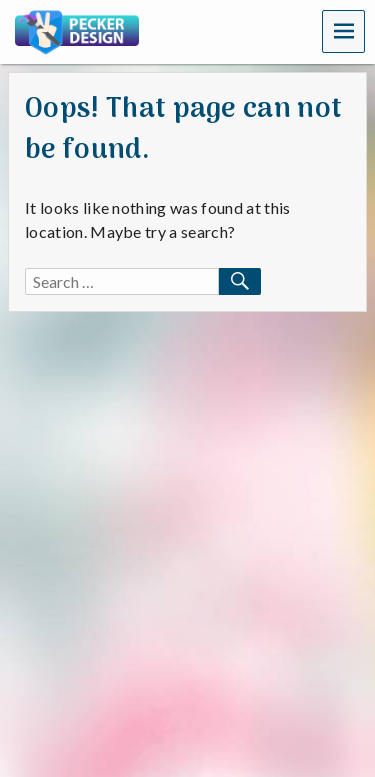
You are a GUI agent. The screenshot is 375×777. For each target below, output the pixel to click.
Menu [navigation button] (344, 30)
